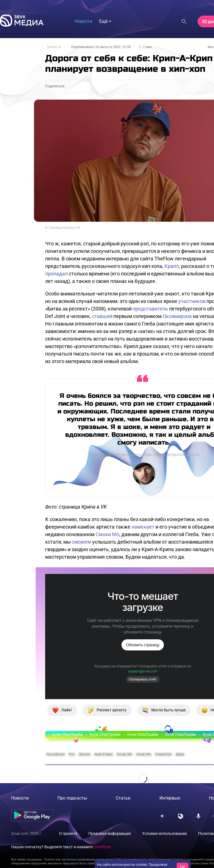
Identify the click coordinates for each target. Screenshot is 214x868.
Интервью (170, 798)
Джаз (180, 754)
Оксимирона (177, 316)
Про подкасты (72, 798)
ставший (102, 316)
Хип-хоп (85, 754)
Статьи (123, 798)
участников (192, 301)
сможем (82, 542)
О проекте (68, 834)
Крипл (172, 266)
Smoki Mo (144, 754)
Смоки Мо (107, 534)
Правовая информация (110, 834)
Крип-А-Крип (104, 754)
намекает (143, 527)
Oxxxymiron (163, 754)
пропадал (56, 274)
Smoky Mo (124, 754)
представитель (150, 309)
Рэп (72, 754)
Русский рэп (56, 754)
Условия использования (165, 834)
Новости (54, 47)
